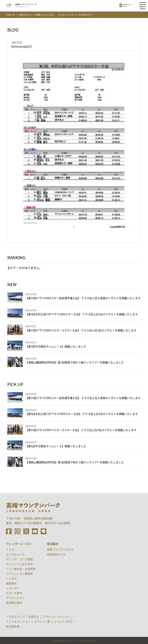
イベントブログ (63, 621)
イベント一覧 (42, 621)
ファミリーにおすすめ (19, 564)
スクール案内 (14, 593)
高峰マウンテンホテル (60, 549)
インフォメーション (18, 621)
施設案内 (11, 583)
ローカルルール (15, 554)
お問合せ (34, 617)
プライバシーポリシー (56, 617)
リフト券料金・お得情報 (21, 569)
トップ (10, 549)
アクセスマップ (15, 617)
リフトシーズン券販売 (19, 574)
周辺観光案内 (14, 603)
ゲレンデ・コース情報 (19, 559)
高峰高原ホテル (56, 554)
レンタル (11, 578)
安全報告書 (13, 626)
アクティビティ (15, 598)
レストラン (13, 588)
